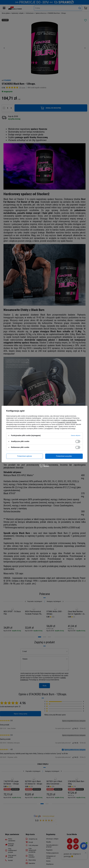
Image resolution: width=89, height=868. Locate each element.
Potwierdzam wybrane (25, 456)
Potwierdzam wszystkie (64, 456)
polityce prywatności (69, 420)
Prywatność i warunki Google (67, 422)
